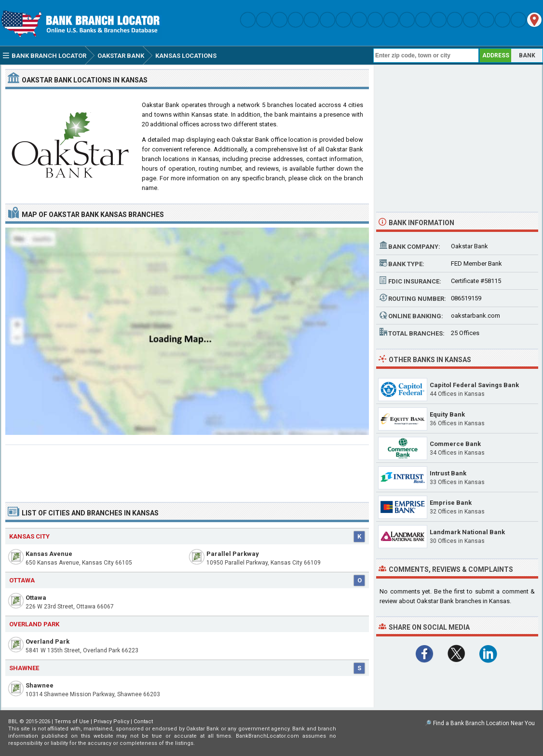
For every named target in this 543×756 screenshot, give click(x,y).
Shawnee (40, 685)
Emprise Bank (451, 503)
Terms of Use (72, 722)
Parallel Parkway (233, 554)
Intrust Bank (448, 473)
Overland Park (48, 641)
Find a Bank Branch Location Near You (484, 723)
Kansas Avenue (49, 554)
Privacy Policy (111, 722)
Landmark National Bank (467, 532)
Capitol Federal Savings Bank (474, 385)
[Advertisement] (187, 470)
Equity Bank (447, 414)
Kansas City (29, 536)
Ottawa (36, 598)
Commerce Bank (455, 444)
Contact (143, 722)
